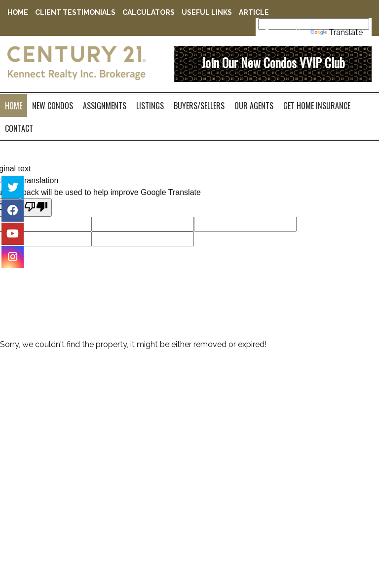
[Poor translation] (36, 208)
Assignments (105, 106)
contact (19, 128)
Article (254, 12)
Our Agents (254, 106)
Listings (150, 106)
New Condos (53, 106)
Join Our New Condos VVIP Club (273, 62)
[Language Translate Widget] (314, 24)
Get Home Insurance (317, 106)
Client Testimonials (75, 12)
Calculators (149, 12)
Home (18, 12)
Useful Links (207, 12)
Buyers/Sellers (199, 106)
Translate (337, 32)
